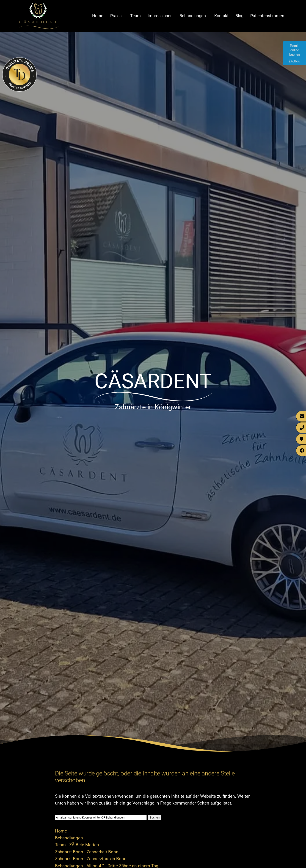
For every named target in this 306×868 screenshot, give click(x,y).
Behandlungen (193, 16)
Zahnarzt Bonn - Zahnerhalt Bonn (87, 852)
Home (98, 16)
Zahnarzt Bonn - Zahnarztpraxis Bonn (91, 859)
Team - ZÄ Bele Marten (77, 845)
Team (135, 16)
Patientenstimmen (267, 16)
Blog (239, 16)
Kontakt (221, 16)
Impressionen (160, 16)
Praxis (116, 16)
